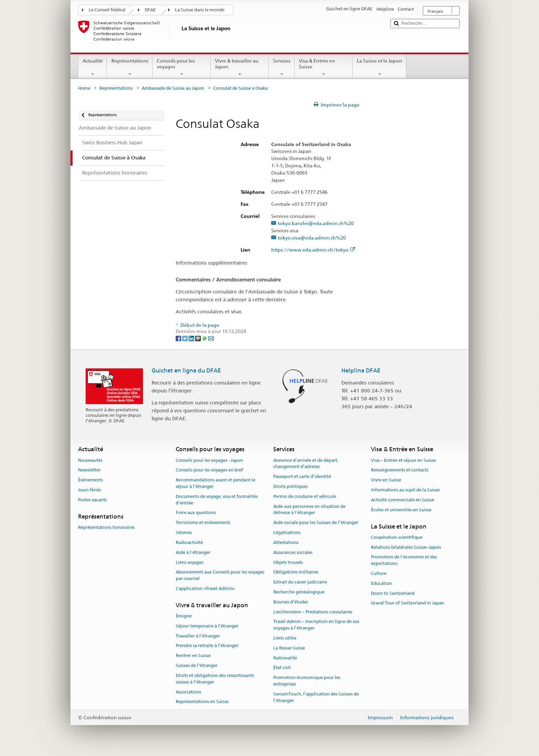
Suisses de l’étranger (197, 665)
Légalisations (287, 532)
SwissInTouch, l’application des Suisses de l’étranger (316, 697)
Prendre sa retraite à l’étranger (207, 646)
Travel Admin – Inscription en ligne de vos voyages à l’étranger (316, 625)
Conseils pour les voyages (182, 67)
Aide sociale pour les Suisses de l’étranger (316, 523)
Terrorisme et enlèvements (203, 523)
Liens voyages (190, 562)
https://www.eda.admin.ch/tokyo (313, 250)
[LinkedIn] (192, 338)
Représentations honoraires (106, 527)
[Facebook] (179, 338)
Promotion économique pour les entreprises (307, 681)
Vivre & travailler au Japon (240, 67)
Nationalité (285, 658)
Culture (379, 573)
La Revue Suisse (289, 648)
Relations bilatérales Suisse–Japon (406, 547)
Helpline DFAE (361, 370)
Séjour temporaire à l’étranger (207, 626)
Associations (188, 692)
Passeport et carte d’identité (302, 476)
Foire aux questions (196, 513)
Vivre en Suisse (386, 480)
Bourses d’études (291, 602)
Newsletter (89, 470)
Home (84, 88)
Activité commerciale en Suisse (403, 500)
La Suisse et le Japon (379, 67)
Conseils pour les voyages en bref (209, 470)
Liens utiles (285, 638)
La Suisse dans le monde (200, 10)
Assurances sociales (293, 552)
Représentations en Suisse (202, 702)
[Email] (211, 338)
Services (282, 67)
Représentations (130, 67)
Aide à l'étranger (193, 552)
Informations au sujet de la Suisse (405, 490)
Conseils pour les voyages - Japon (209, 460)
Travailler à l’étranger (198, 636)
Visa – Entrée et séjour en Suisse (403, 460)
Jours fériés (90, 490)
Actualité (93, 67)
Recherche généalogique (299, 592)
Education (381, 583)
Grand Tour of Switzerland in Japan (408, 603)
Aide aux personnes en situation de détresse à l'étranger (309, 510)
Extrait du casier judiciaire (300, 582)
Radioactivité (189, 542)
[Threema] (199, 338)
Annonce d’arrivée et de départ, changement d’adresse (306, 464)
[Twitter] (185, 338)
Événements (90, 480)
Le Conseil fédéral (107, 10)
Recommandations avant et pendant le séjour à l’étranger (216, 483)
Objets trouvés (288, 562)
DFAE (150, 10)
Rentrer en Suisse (193, 656)
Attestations (286, 542)
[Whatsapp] (205, 338)
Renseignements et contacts (400, 470)
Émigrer (184, 616)
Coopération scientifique (397, 537)
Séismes (184, 532)
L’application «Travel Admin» (205, 588)
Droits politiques (290, 486)
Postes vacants (92, 500)
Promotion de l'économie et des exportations (404, 560)
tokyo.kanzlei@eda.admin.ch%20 (316, 224)
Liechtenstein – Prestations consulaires (313, 612)
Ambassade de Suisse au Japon (173, 88)
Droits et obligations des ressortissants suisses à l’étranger (215, 679)
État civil (282, 668)
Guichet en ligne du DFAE (186, 370)
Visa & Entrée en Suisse (324, 67)
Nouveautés (90, 460)
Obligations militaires (296, 572)
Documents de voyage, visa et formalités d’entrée (217, 500)
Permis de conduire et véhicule (305, 496)
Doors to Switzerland (393, 593)
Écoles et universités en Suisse (401, 510)
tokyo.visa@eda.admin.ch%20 (312, 238)
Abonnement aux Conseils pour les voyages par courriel (220, 576)
